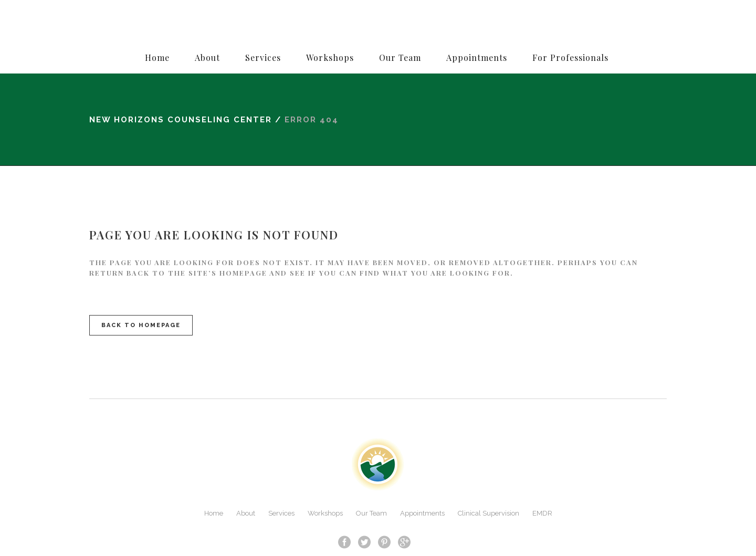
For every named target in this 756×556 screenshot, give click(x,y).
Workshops (325, 513)
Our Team (371, 513)
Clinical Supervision (489, 513)
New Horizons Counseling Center (181, 120)
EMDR (542, 513)
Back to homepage (141, 325)
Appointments (422, 513)
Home (214, 513)
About (246, 513)
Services (281, 513)
